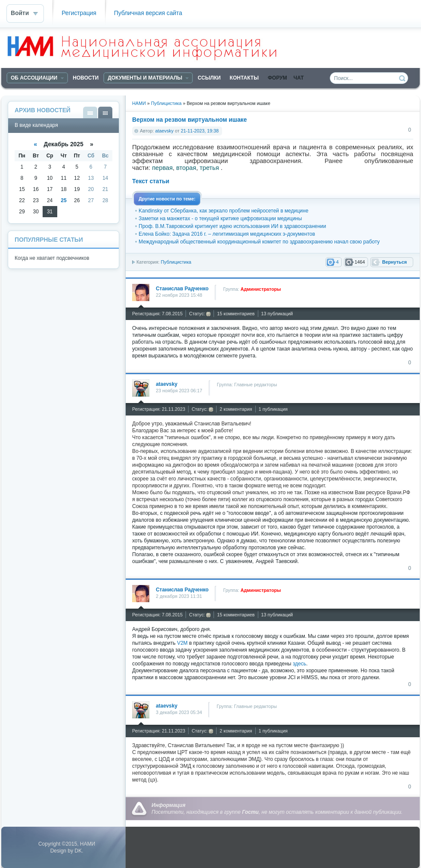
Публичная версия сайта (148, 13)
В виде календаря (105, 112)
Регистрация (79, 13)
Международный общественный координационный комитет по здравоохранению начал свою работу (259, 242)
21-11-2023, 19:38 (200, 131)
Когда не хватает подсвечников (52, 258)
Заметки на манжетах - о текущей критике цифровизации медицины (220, 219)
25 (63, 200)
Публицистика (176, 262)
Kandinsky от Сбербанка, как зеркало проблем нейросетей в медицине (223, 211)
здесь (299, 664)
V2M (182, 643)
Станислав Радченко (182, 289)
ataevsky (165, 131)
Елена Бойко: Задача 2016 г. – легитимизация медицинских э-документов (227, 234)
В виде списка (90, 112)
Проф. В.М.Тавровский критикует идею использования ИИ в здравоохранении (232, 226)
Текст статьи (151, 181)
